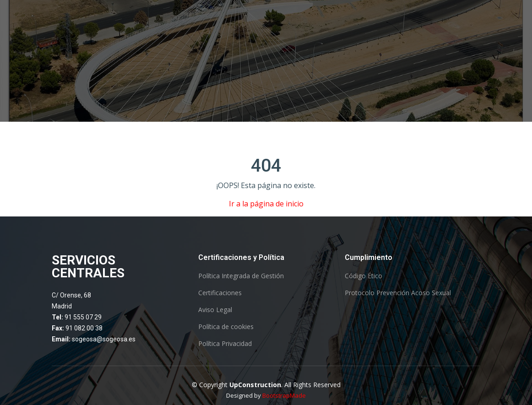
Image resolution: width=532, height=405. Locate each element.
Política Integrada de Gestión (241, 276)
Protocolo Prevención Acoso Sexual (398, 293)
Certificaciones (220, 293)
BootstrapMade (284, 395)
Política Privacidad (225, 344)
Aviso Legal (215, 310)
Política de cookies (226, 327)
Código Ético (364, 276)
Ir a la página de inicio (266, 204)
